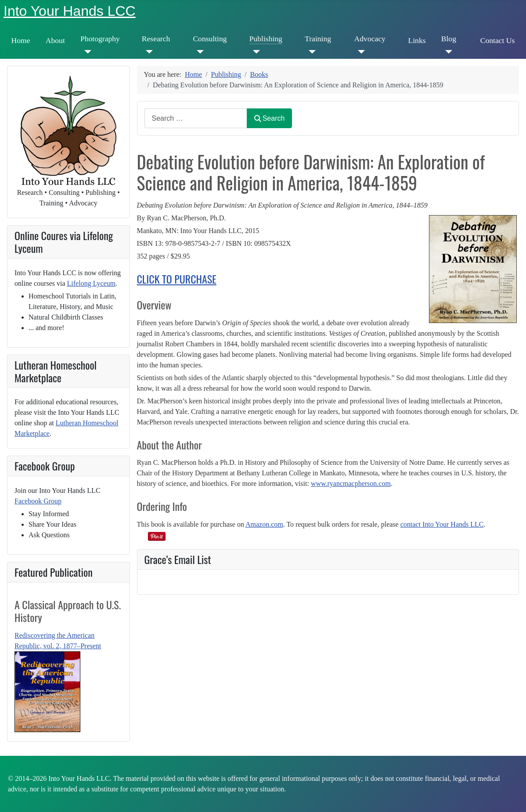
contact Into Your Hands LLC (442, 524)
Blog (449, 39)
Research (156, 39)
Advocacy (370, 39)
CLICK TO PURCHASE (177, 279)
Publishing (266, 39)
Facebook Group (38, 501)
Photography (100, 39)
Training (318, 39)
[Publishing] (255, 52)
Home (21, 40)
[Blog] (447, 52)
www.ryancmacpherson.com (351, 483)
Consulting (210, 39)
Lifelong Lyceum (92, 283)
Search (270, 118)
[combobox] (196, 118)
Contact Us (498, 40)
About (55, 40)
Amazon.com (264, 524)
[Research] (147, 52)
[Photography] (86, 52)
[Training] (310, 52)
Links (417, 40)
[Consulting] (198, 52)
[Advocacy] (360, 52)
